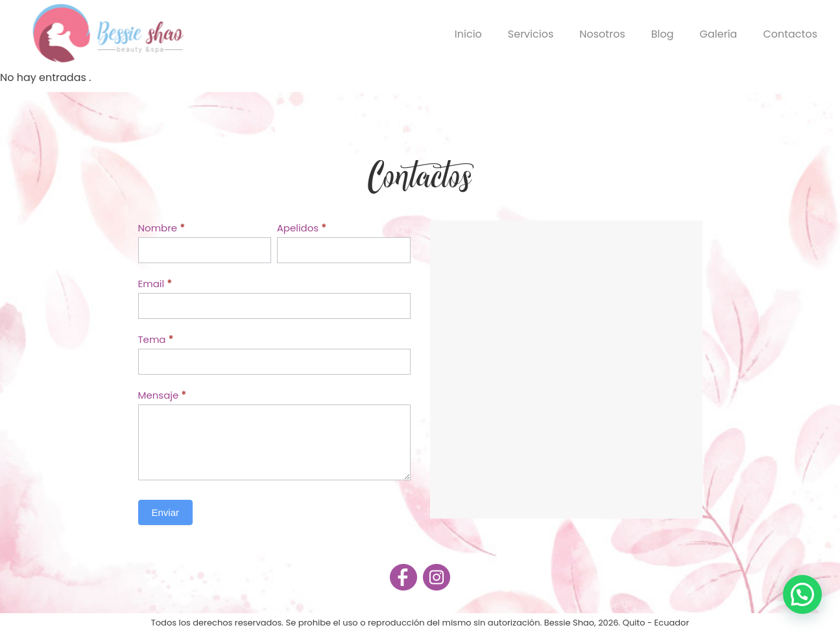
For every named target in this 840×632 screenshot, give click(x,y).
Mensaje (162, 395)
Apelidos (302, 228)
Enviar (166, 512)
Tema (156, 339)
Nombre (162, 228)
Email (155, 284)
